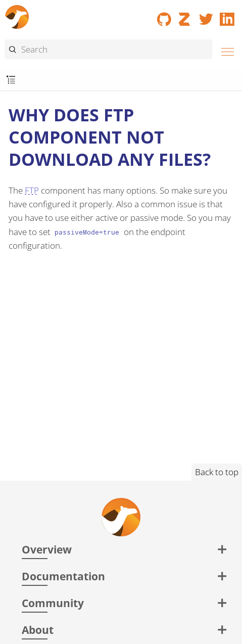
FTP (32, 190)
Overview (47, 549)
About (38, 630)
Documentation (63, 576)
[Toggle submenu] (11, 80)
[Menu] (225, 50)
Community (53, 603)
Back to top (217, 472)
